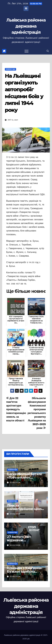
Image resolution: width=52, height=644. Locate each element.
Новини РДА (12, 470)
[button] (48, 51)
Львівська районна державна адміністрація (26, 26)
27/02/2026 (15, 483)
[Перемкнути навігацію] (26, 51)
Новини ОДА (10, 69)
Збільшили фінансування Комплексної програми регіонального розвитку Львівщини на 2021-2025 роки (37, 413)
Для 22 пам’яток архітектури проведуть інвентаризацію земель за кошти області (16, 409)
